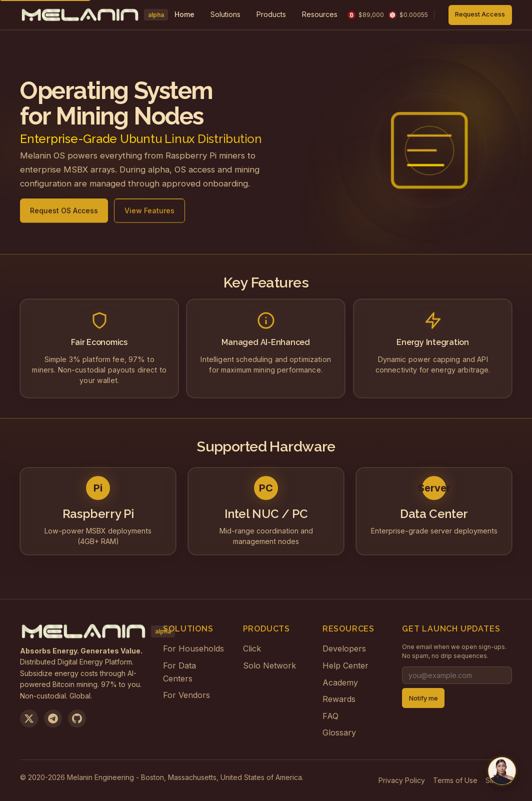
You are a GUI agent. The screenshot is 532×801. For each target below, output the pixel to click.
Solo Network (269, 665)
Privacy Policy (402, 780)
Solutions (225, 14)
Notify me (423, 698)
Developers (344, 648)
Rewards (339, 699)
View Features (149, 214)
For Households (193, 648)
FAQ (330, 716)
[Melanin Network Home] (92, 15)
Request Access (480, 14)
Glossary (339, 732)
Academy (340, 682)
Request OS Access (64, 214)
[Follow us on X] (29, 718)
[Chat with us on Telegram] (502, 771)
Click (252, 648)
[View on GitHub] (77, 718)
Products (271, 14)
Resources (320, 14)
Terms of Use (455, 780)
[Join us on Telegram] (53, 718)
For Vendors (186, 695)
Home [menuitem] (184, 14)
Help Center (345, 665)
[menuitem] (225, 15)
